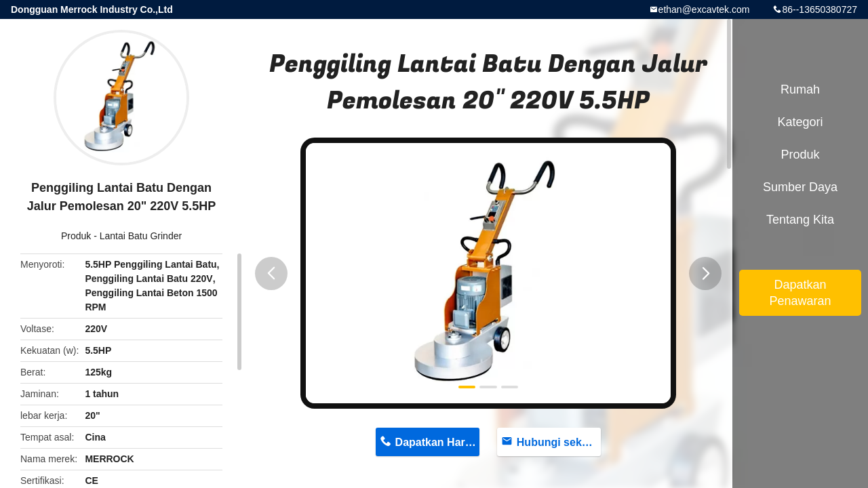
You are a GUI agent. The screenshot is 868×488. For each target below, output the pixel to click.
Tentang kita (800, 220)
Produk (76, 236)
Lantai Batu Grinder (141, 236)
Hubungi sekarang (559, 442)
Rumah (800, 89)
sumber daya (800, 187)
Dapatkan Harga (437, 442)
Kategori (800, 122)
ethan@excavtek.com (704, 9)
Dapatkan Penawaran (800, 293)
